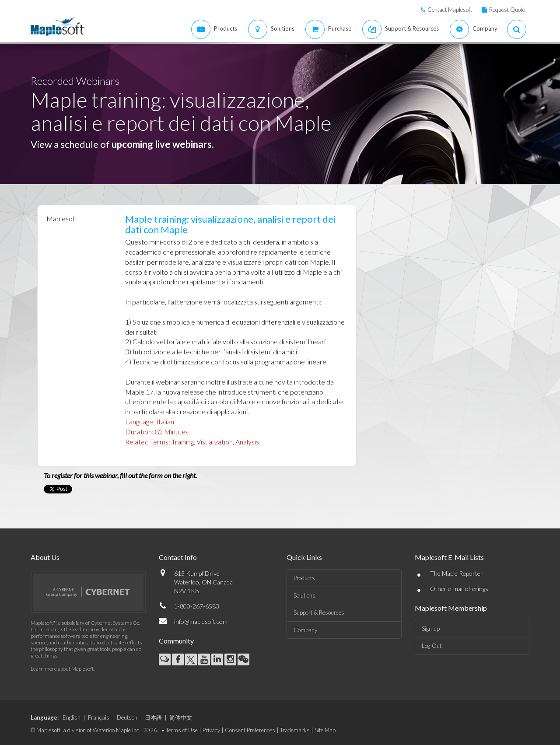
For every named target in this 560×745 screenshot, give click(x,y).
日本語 (153, 717)
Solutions (304, 595)
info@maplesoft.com (201, 621)
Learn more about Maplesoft (62, 669)
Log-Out (432, 646)
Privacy (211, 730)
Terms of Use (182, 730)
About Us (45, 557)
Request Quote (507, 10)
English (72, 717)
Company (305, 630)
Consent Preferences (250, 730)
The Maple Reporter (457, 573)
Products (304, 578)
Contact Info (178, 557)
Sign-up (431, 629)
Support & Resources (319, 612)
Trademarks (295, 730)
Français (99, 717)
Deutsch (127, 717)
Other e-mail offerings (459, 589)
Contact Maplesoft (450, 10)
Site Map (325, 730)
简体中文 (181, 717)
